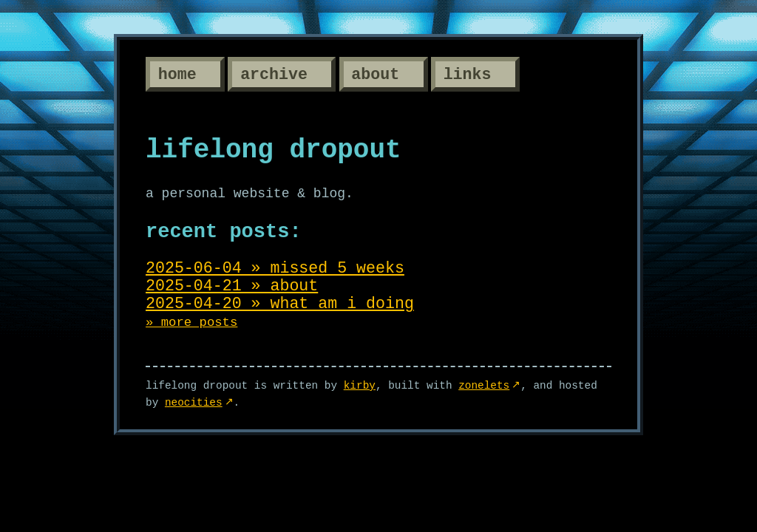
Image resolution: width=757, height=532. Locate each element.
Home (177, 75)
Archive (274, 75)
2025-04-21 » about (232, 286)
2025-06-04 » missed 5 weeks (275, 268)
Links (468, 75)
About (375, 75)
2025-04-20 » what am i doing (280, 304)
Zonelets (484, 386)
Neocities (194, 403)
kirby (360, 386)
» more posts (191, 323)
